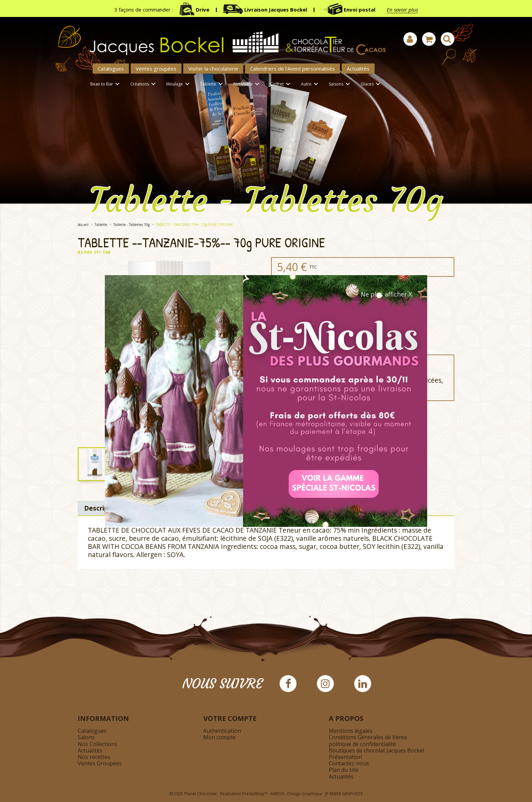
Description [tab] (103, 508)
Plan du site (344, 770)
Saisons (340, 84)
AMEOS (277, 794)
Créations (144, 84)
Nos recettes (94, 757)
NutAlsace (248, 84)
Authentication (222, 731)
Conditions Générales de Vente (368, 737)
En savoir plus (402, 9)
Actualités (358, 69)
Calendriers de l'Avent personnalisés (292, 69)
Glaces (372, 84)
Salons (86, 737)
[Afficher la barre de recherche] (448, 39)
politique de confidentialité (362, 744)
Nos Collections (98, 744)
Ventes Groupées (100, 763)
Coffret (281, 84)
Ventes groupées (156, 69)
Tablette (213, 84)
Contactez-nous (349, 763)
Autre (311, 84)
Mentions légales (351, 731)
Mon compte (219, 737)
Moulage (179, 84)
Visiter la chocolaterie (213, 69)
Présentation (345, 757)
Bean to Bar (106, 84)
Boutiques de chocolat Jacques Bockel (376, 750)
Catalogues (111, 69)
